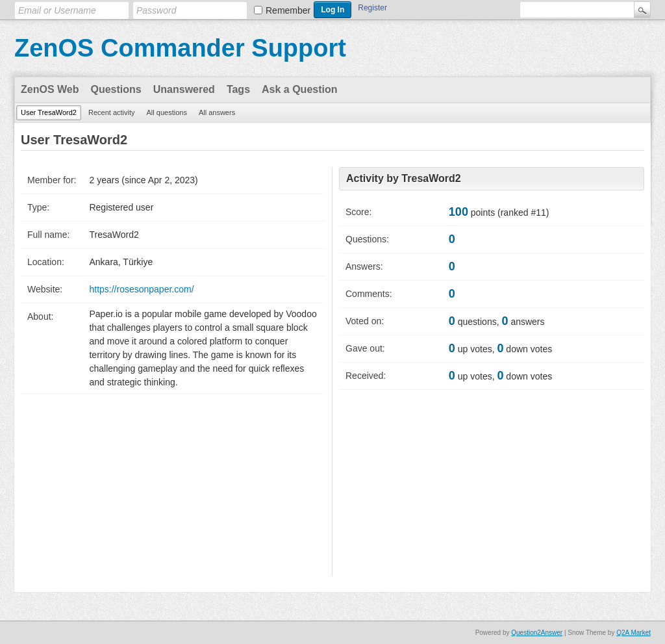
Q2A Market (634, 633)
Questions (116, 89)
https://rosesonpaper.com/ (141, 289)
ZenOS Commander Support (180, 48)
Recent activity (112, 112)
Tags (238, 89)
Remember (288, 10)
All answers (217, 112)
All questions (167, 112)
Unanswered (184, 89)
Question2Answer (537, 633)
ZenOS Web (50, 89)
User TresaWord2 (49, 112)
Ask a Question (299, 89)
